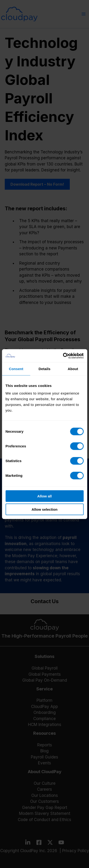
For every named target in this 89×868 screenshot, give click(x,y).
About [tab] (73, 369)
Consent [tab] (16, 369)
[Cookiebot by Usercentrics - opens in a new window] (63, 356)
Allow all (44, 496)
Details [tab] (45, 369)
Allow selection (44, 509)
